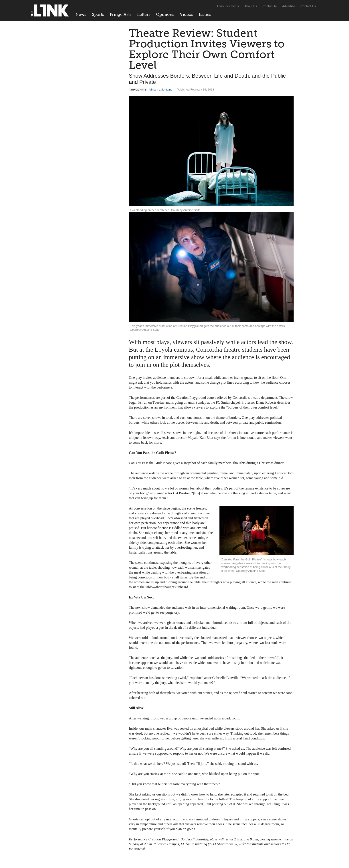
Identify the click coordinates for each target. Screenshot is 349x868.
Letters (144, 14)
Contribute (270, 6)
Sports (98, 14)
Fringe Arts (121, 14)
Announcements (228, 6)
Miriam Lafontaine (161, 90)
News (81, 14)
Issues (205, 14)
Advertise (289, 6)
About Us (251, 6)
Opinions (165, 14)
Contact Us (308, 6)
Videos (187, 14)
